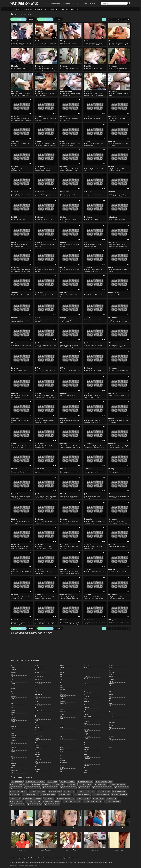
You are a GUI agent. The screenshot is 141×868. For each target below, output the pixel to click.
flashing (38, 754)
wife (99, 70)
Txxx (87, 116)
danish (37, 692)
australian (14, 686)
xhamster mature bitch (68, 788)
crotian (37, 672)
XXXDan (14, 167)
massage (62, 760)
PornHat (14, 66)
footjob (37, 757)
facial (37, 738)
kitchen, (70, 119)
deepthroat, (63, 574)
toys (110, 706)
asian (12, 681)
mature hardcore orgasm (104, 781)
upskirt (111, 716)
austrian (13, 688)
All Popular (28, 9)
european (38, 728)
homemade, (14, 45)
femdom (38, 741)
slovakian (87, 759)
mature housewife (83, 798)
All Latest (18, 9)
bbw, (38, 43)
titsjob (53, 498)
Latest (24, 19)
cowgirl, (47, 119)
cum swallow (39, 679)
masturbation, (126, 70)
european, (62, 171)
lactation (62, 745)
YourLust (64, 544)
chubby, (19, 119)
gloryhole (62, 670)
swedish (111, 681)
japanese (62, 725)
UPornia (63, 242)
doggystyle (38, 706)
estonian (38, 725)
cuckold (38, 674)
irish (61, 716)
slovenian (87, 761)
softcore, (127, 523)
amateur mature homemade (35, 781)
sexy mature (52, 781)
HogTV (112, 167)
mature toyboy (84, 788)
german (38, 772)
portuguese (87, 716)
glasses (62, 668)
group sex (63, 677)
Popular (15, 19)
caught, (43, 119)
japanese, (49, 471)
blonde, (111, 45)
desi (37, 696)
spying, (78, 624)
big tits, (27, 43)
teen (19, 171)
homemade (63, 697)
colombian (14, 768)
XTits (87, 167)
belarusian (14, 708)
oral (85, 694)
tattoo (49, 599)
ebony (37, 718)
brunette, (49, 68)
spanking (111, 668)
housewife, (119, 93)
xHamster (15, 41)
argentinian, (40, 219)
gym (61, 679)
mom (76, 43)
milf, (22, 45)
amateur (13, 670)
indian (61, 709)
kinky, (75, 171)
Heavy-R (63, 620)
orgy (86, 699)
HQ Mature (53, 9)
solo (85, 773)
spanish (111, 665)
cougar (13, 772)
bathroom (14, 699)
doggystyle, (14, 95)
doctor (37, 703)
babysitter (14, 696)
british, (96, 93)
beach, (43, 93)
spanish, (48, 70)
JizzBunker (113, 217)
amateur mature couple (118, 784)
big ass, (22, 43)
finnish (37, 750)
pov (69, 95)
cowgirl (37, 665)
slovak (120, 498)
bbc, (38, 547)
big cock (13, 715)
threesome (48, 171)
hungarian (63, 704)
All (35, 19)
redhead (117, 171)
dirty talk (38, 701)
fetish (37, 743)
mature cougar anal (122, 788)
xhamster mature (100, 784)
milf (29, 68)
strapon (111, 677)
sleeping (87, 756)
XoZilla (63, 469)
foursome (38, 759)
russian (127, 196)
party (86, 710)
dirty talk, (68, 574)
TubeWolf (39, 116)
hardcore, (87, 45)
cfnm (12, 756)
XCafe (111, 267)
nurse (86, 683)
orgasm (46, 45)
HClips (63, 217)
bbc (12, 701)
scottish (86, 747)
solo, (92, 246)
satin (86, 745)
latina (61, 747)
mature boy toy (98, 798)
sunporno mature (55, 791)
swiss (110, 686)
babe (12, 694)
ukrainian (111, 714)
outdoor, (40, 95)
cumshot (38, 681)
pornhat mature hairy (48, 795)
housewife (63, 701)
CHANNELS (66, 3)
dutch (37, 713)
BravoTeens (114, 293)
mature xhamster (65, 795)
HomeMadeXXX (66, 91)
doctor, (18, 144)
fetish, (118, 70)
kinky (61, 734)
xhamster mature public (82, 795)
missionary (87, 665)
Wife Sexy (74, 9)
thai (110, 699)
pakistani (87, 707)
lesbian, (28, 270)
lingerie (62, 752)
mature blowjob (17, 781)
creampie (38, 668)
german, (93, 270)
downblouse (39, 710)
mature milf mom (104, 791)
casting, (47, 521)
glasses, (52, 119)
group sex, (87, 397)
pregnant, (62, 422)
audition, (91, 43)
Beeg (13, 343)
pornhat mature (85, 784)
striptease (112, 679)
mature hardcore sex (67, 781)
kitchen (62, 736)
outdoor (87, 701)
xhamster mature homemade (102, 788)
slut (103, 572)
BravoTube (64, 192)
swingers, (111, 95)
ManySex (64, 41)
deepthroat (38, 694)
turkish (111, 708)
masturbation (63, 763)
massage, (28, 396)
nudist (86, 679)
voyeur (44, 95)
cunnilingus (39, 684)
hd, (30, 43)
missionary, (38, 45)
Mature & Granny (41, 9)
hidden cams (64, 694)
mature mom (15, 798)
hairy (61, 685)
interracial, (51, 548)
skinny (86, 754)
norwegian (87, 676)
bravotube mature (119, 791)
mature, (19, 45)
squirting (111, 672)
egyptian (38, 721)
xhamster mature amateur (65, 798)
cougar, (68, 68)
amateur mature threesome (32, 798)
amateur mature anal (50, 788)
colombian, (73, 144)
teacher (103, 599)
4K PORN (76, 3)
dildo (37, 699)
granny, (100, 43)
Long (44, 19)
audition (13, 684)
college (13, 766)
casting (13, 752)
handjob (62, 687)
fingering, (97, 521)
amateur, (14, 43)
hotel (61, 699)
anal (12, 674)
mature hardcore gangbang (19, 784)
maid (61, 758)
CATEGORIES (56, 3)
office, (43, 624)
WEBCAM (84, 3)
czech (37, 686)
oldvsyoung (66, 120)
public (86, 723)
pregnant (87, 721)
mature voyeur (69, 791)
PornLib (112, 116)
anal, (18, 43)
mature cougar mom (33, 802)
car (12, 749)
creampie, (115, 45)
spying (111, 670)
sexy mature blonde (35, 805)
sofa (85, 768)
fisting (37, 752)
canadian (14, 747)
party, (22, 246)
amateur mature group (30, 795)
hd (61, 692)
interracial (62, 712)
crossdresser (39, 670)
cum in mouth (39, 677)
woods (111, 741)
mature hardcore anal (120, 795)
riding (86, 732)
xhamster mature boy (33, 788)
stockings (53, 70)
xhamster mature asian (38, 791)
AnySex (112, 620)
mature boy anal (59, 784)
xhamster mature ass (17, 805)
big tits (13, 717)
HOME (46, 3)
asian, (38, 471)
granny (62, 672)
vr (109, 730)
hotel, (48, 43)
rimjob (86, 734)
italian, (51, 169)
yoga (110, 747)
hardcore (62, 690)
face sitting (39, 736)
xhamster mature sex (52, 805)
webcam (24, 196)
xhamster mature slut (85, 781)
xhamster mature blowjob (86, 791)
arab (12, 677)
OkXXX (112, 192)
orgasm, (78, 448)
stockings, (42, 171)
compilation (14, 770)
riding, (49, 498)
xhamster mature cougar (18, 791)
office (15, 146)
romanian (87, 736)
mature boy (72, 784)
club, (116, 320)
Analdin (88, 66)
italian (61, 719)
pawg (86, 712)
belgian (13, 710)
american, (117, 43)
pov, (36, 271)
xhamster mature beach (101, 795)
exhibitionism (39, 730)
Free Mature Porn (24, 4)
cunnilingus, (97, 396)
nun (85, 681)
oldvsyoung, (42, 70)
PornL (111, 343)
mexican (62, 767)
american (13, 672)
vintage (62, 271)
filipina (37, 745)
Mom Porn (64, 9)
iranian (62, 714)
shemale (87, 752)
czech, (77, 169)
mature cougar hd (16, 802)
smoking (87, 766)
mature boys (112, 798)
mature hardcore (16, 788)
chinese (13, 761)
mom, (25, 45)
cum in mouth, (112, 70)
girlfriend (62, 665)
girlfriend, (78, 93)
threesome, (23, 372)
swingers (111, 684)
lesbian (62, 749)
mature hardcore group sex (93, 802)
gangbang (38, 769)
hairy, (72, 245)
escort (37, 723)
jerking (62, 727)
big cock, (39, 68)
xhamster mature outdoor (72, 802)
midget (62, 770)
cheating (13, 759)
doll (36, 708)
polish (86, 714)
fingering (38, 748)
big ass (13, 712)
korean (62, 738)
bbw (12, 703)
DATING (93, 3)
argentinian (14, 679)
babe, (122, 43)
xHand (112, 141)
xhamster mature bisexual (52, 802)
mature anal (15, 795)
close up (13, 763)
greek (61, 674)
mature (68, 221)
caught (13, 754)
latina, (61, 146)
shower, (54, 397)
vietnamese (112, 723)
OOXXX (88, 595)
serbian (86, 749)
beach (13, 706)
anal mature (49, 798)
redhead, (23, 120)
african (13, 667)
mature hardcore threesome (41, 784)
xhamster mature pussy (113, 802)
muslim (86, 670)
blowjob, (121, 68)
